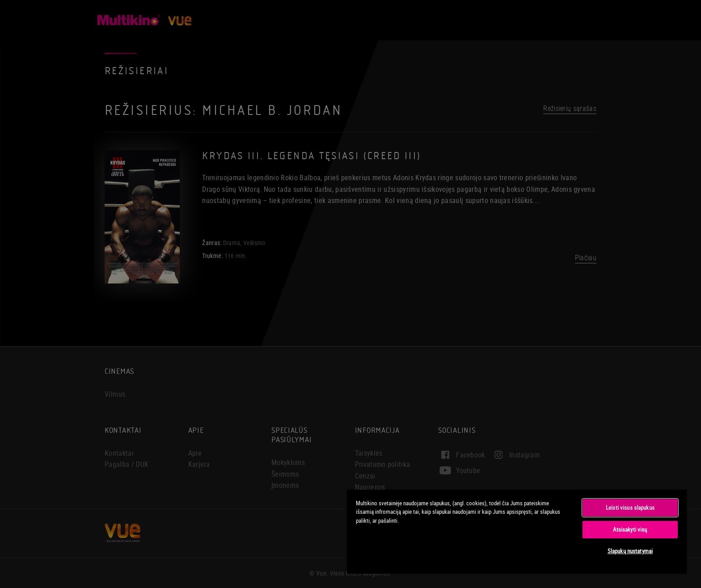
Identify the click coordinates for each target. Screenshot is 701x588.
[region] (517, 531)
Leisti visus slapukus (630, 508)
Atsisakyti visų (630, 529)
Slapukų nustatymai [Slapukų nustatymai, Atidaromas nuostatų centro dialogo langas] (630, 551)
